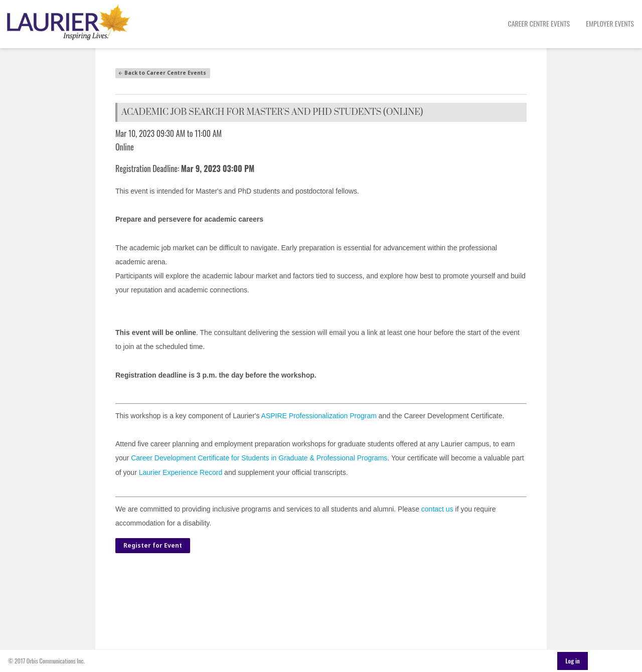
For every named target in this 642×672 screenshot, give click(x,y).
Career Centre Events (539, 23)
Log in (573, 661)
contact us (437, 509)
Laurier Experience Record (181, 472)
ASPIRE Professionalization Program (319, 416)
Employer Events (610, 23)
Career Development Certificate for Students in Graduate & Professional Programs (259, 458)
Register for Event (153, 545)
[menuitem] (539, 24)
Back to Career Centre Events (162, 73)
